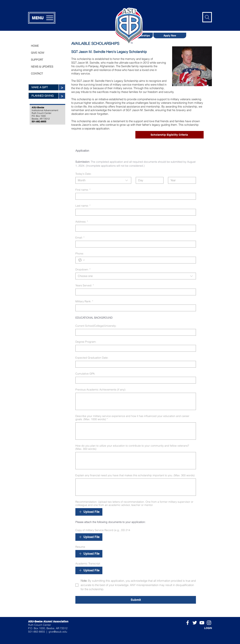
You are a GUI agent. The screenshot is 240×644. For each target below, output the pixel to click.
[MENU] (42, 18)
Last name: (83, 206)
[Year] (181, 180)
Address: (82, 222)
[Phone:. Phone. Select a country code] (82, 260)
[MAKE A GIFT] (44, 87)
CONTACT (37, 74)
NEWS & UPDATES (42, 67)
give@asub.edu (58, 632)
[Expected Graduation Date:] (135, 364)
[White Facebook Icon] (188, 623)
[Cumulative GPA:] (135, 380)
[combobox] (103, 180)
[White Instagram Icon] (209, 623)
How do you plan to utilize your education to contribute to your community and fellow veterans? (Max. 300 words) (132, 447)
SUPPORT (37, 60)
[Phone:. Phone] (139, 260)
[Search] (207, 17)
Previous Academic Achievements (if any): (101, 390)
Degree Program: (86, 342)
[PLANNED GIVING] (44, 96)
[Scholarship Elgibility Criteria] (169, 135)
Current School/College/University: (96, 326)
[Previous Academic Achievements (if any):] (136, 401)
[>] (62, 87)
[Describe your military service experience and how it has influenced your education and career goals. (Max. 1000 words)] (136, 431)
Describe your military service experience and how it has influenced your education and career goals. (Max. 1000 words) (132, 418)
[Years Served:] (135, 292)
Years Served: (85, 286)
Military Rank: (84, 301)
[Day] (149, 180)
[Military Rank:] (135, 308)
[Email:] (135, 244)
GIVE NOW (37, 53)
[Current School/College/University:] (135, 332)
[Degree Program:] (135, 348)
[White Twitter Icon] (195, 623)
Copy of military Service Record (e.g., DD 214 (103, 530)
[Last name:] (135, 212)
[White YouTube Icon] (202, 623)
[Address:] (135, 228)
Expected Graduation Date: (92, 358)
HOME (35, 46)
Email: (80, 238)
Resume (80, 547)
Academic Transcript (88, 564)
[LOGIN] (202, 628)
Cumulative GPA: (85, 374)
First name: (83, 190)
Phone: (80, 254)
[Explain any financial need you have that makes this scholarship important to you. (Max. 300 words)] (136, 487)
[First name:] (135, 196)
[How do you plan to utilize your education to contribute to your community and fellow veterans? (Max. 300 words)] (136, 461)
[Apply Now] (170, 35)
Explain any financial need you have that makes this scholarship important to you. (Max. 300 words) (135, 475)
